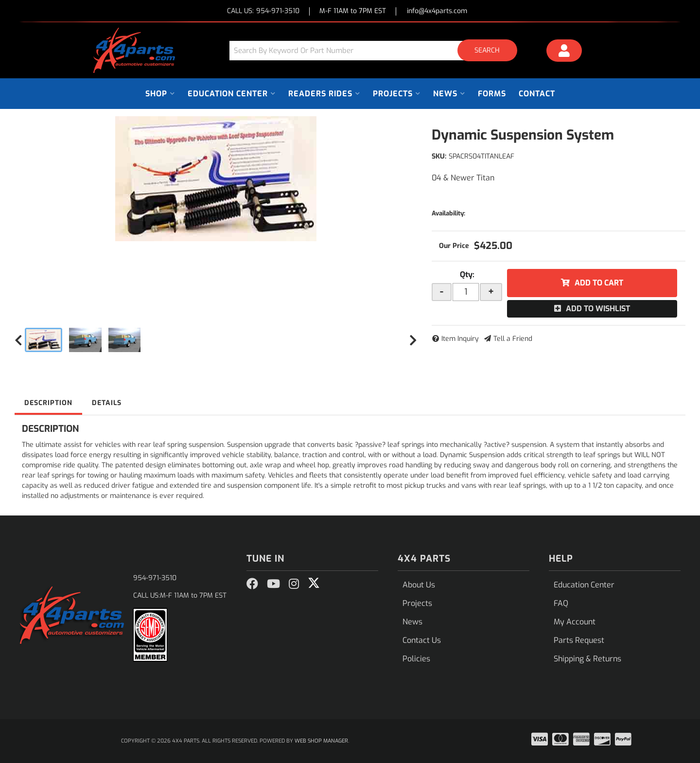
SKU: (439, 156)
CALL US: (263, 11)
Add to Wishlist (598, 309)
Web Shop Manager (321, 741)
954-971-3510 (155, 578)
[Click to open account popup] (564, 52)
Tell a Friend (513, 339)
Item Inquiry (460, 339)
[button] (377, 50)
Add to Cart (599, 283)
